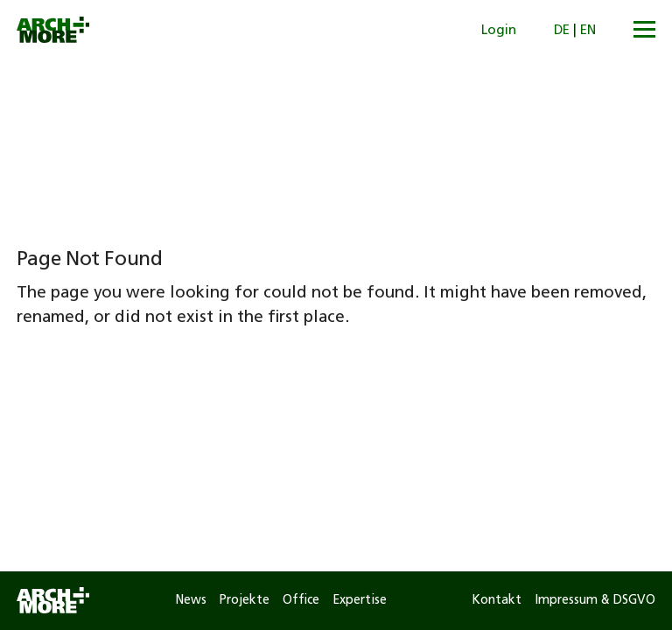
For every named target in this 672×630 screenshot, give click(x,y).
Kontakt (497, 601)
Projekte (245, 601)
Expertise (360, 601)
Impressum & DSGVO (595, 601)
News (191, 601)
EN (588, 31)
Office (301, 601)
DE (562, 31)
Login (499, 31)
